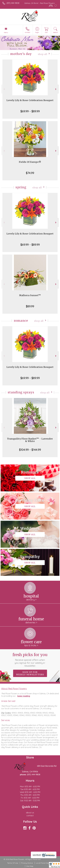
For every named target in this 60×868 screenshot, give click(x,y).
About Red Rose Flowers (14, 689)
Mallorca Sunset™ (30, 295)
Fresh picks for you (30, 660)
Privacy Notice (27, 863)
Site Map (30, 866)
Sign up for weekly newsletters (30, 673)
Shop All (43, 54)
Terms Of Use (13, 863)
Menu (6, 32)
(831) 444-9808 (13, 3)
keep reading (24, 696)
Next (56, 89)
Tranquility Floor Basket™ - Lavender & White (30, 440)
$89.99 (30, 306)
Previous (4, 89)
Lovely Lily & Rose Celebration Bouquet (30, 100)
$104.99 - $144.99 (30, 450)
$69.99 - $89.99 (30, 111)
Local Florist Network (44, 863)
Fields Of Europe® (30, 162)
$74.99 (30, 173)
